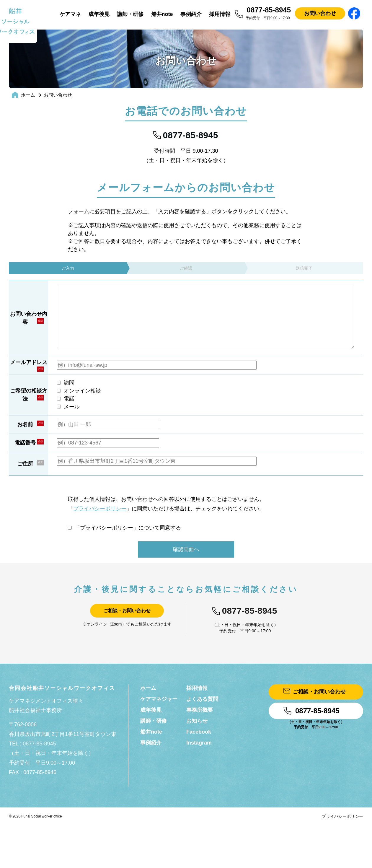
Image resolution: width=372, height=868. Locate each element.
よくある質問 (202, 699)
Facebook (199, 732)
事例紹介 (191, 14)
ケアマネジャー (159, 699)
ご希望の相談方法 (29, 395)
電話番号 (29, 442)
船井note (162, 14)
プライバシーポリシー (100, 509)
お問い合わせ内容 (29, 318)
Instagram (199, 743)
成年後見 (99, 14)
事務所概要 (200, 710)
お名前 (30, 424)
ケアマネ (70, 14)
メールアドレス (29, 366)
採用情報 (220, 14)
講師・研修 (130, 14)
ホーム (148, 688)
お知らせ (197, 721)
